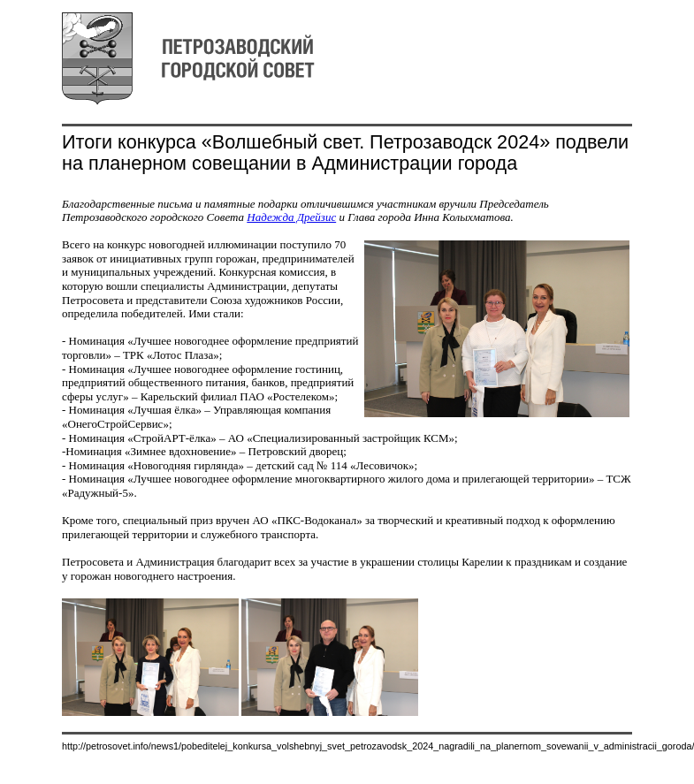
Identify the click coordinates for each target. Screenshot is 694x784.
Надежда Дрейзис (291, 217)
